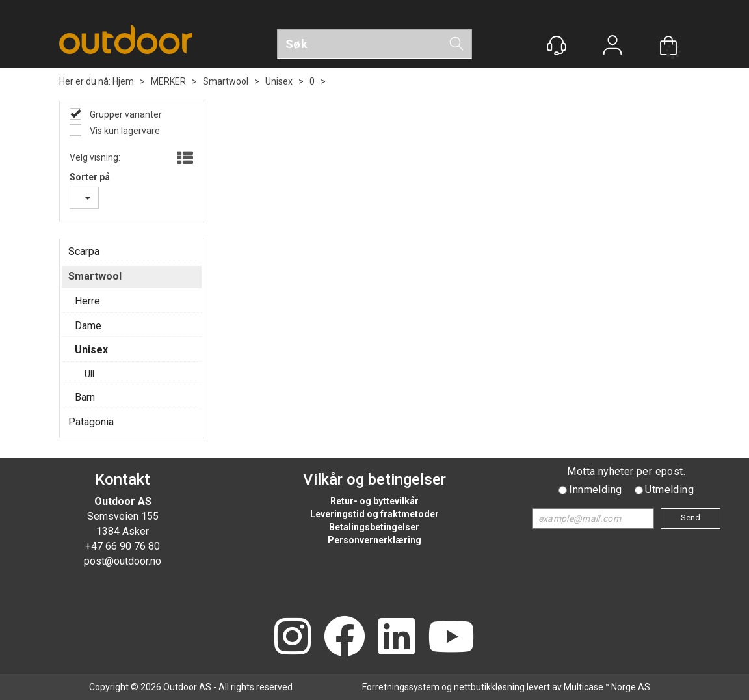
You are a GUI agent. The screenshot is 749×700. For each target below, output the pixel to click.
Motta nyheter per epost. (626, 471)
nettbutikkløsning (489, 687)
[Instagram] (293, 638)
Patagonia (91, 422)
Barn (85, 397)
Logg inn (612, 47)
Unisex (279, 81)
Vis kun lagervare (124, 131)
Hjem (123, 81)
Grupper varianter (125, 114)
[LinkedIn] (397, 638)
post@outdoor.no (123, 561)
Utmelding (669, 490)
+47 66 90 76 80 (123, 546)
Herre (87, 301)
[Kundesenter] (557, 46)
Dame (88, 326)
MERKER (168, 81)
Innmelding (595, 490)
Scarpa (84, 251)
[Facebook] (345, 638)
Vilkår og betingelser (374, 479)
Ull (89, 374)
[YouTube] (451, 638)
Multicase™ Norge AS (607, 687)
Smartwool (226, 81)
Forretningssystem (401, 687)
